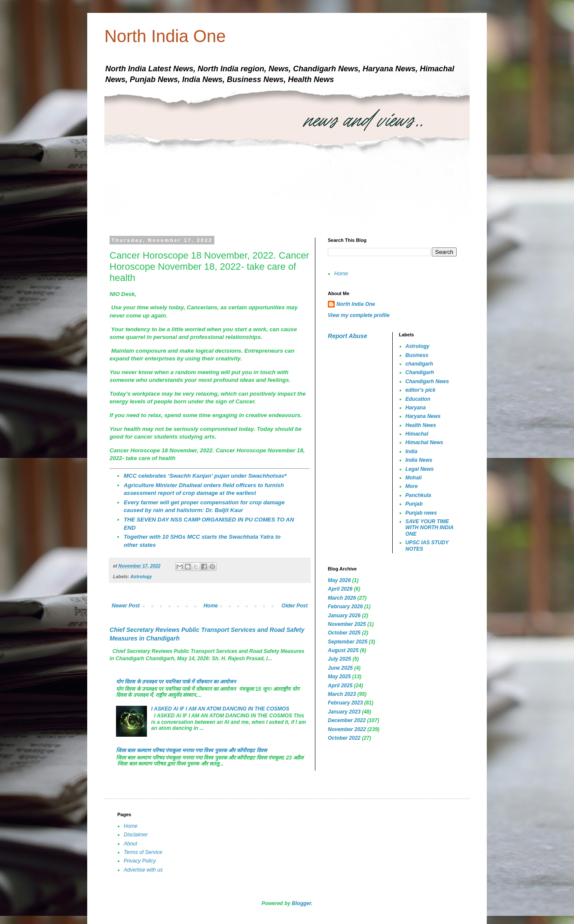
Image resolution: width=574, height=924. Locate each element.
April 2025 (340, 686)
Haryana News (423, 416)
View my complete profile (359, 315)
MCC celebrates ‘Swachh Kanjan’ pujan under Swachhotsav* (205, 476)
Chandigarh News (427, 381)
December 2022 (347, 720)
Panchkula (418, 495)
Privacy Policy (140, 861)
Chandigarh (420, 372)
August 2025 (343, 650)
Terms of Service (143, 852)
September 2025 (348, 642)
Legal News (420, 469)
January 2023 (344, 712)
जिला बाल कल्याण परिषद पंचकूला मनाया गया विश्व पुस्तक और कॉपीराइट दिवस (191, 750)
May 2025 (339, 677)
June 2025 (340, 668)
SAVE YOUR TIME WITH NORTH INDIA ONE (430, 528)
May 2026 (339, 580)
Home (211, 606)
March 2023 (342, 694)
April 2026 (340, 589)
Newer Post (126, 606)
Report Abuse (347, 336)
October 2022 (344, 738)
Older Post (295, 606)
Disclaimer (136, 835)
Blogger (301, 903)
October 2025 (344, 633)
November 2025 (347, 624)
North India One (165, 36)
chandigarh (420, 364)
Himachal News (424, 442)
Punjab (414, 504)
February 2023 (345, 703)
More (412, 486)
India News (419, 460)
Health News (421, 425)
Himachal (417, 434)
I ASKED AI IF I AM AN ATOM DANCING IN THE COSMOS (220, 709)
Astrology (141, 576)
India (412, 451)
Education (418, 399)
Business (417, 355)
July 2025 (339, 659)
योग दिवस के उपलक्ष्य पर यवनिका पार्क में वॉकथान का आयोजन (176, 682)
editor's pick (421, 390)
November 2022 (347, 729)
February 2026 (345, 607)
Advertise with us (143, 870)
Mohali (414, 478)
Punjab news (421, 513)
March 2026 (342, 598)
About (130, 844)
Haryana (416, 408)
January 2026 (344, 616)
